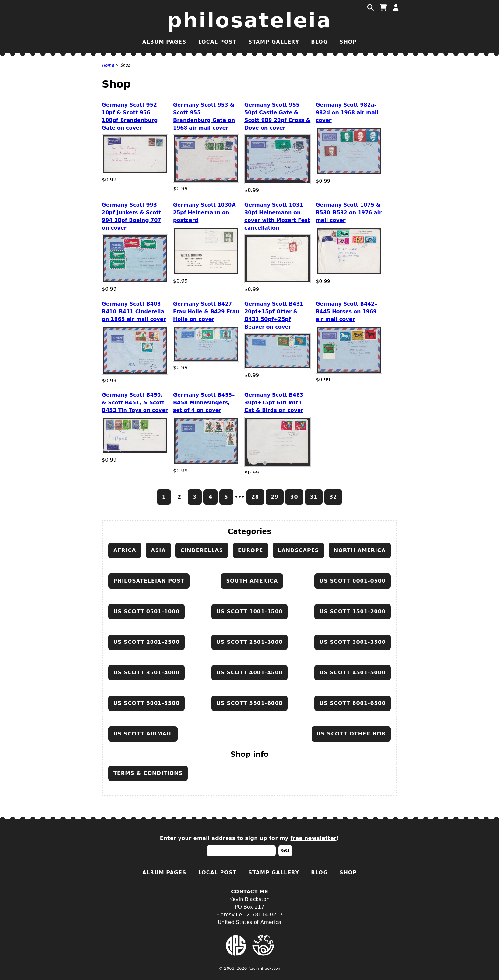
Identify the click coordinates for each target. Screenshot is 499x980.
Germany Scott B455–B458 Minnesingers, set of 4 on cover (204, 403)
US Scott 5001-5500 (146, 703)
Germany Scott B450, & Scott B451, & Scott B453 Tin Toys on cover (135, 403)
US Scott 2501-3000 (250, 642)
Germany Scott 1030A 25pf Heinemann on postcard (204, 213)
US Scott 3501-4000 (146, 673)
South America (252, 581)
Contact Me (250, 892)
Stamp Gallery (274, 42)
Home (108, 65)
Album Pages (164, 42)
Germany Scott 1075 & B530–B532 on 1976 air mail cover (349, 213)
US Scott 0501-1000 (146, 611)
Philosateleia (250, 20)
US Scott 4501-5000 (353, 673)
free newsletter (314, 838)
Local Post (217, 42)
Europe (251, 550)
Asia (158, 550)
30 (294, 497)
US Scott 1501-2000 (353, 611)
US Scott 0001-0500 (353, 581)
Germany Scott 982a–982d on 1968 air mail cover (347, 113)
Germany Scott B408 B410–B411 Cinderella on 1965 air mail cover (134, 312)
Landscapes (298, 550)
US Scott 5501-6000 (250, 703)
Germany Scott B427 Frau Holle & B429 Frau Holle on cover (206, 312)
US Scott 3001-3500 (353, 642)
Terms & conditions (148, 773)
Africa (125, 550)
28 (255, 497)
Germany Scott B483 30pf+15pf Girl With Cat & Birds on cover (274, 403)
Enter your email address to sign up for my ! (250, 838)
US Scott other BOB (351, 734)
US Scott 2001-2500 (146, 642)
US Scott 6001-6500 (353, 703)
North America (360, 550)
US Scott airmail (143, 734)
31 (314, 497)
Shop (348, 42)
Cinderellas (202, 550)
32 (333, 497)
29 (275, 497)
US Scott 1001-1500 (250, 611)
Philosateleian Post (149, 581)
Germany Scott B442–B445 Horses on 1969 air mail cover (346, 312)
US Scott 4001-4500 (250, 673)
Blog (319, 42)
